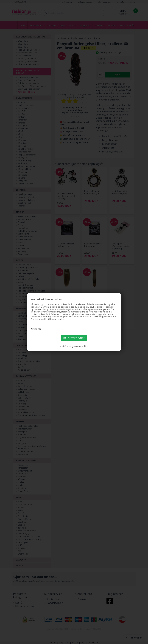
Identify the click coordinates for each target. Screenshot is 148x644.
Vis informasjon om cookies (74, 346)
